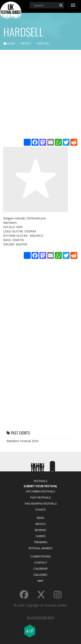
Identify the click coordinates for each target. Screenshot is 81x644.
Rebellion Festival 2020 (22, 441)
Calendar (40, 569)
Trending (41, 542)
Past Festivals (41, 497)
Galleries (40, 575)
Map (40, 581)
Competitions (41, 556)
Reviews (40, 530)
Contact (41, 562)
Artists (40, 524)
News (41, 518)
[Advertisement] (40, 95)
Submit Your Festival (40, 486)
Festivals (41, 481)
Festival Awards (41, 548)
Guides (41, 536)
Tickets (40, 510)
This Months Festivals (41, 503)
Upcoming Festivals (40, 491)
